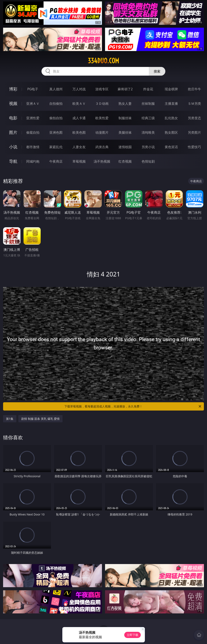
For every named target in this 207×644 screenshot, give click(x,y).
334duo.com (103, 61)
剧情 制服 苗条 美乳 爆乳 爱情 (40, 419)
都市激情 (33, 147)
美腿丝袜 (125, 132)
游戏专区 (102, 89)
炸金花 (148, 89)
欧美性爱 (102, 118)
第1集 (10, 419)
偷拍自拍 (56, 118)
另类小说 (148, 147)
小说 (13, 147)
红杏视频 (125, 161)
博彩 (13, 89)
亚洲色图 (56, 132)
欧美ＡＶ (79, 104)
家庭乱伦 (56, 147)
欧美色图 (79, 132)
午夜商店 (56, 161)
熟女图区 (171, 132)
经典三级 (148, 118)
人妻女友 (79, 147)
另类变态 (194, 118)
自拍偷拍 (56, 104)
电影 (13, 118)
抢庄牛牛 (194, 89)
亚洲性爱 (33, 118)
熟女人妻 (125, 104)
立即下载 (132, 635)
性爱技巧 (194, 147)
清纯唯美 (148, 132)
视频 (13, 103)
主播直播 (171, 104)
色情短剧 (148, 161)
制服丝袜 (125, 118)
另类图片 (194, 132)
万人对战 (79, 89)
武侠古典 (102, 147)
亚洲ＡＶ (33, 104)
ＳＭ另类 (194, 104)
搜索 (157, 71)
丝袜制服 (148, 104)
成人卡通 (79, 118)
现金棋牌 (171, 89)
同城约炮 (33, 161)
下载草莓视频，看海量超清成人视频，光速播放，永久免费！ (133, 406)
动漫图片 (102, 132)
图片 (13, 132)
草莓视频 (79, 161)
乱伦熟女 (171, 118)
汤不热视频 (102, 161)
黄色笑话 (171, 147)
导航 (13, 161)
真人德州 (56, 89)
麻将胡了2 (125, 89)
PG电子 (33, 89)
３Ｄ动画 (102, 104)
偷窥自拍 (33, 132)
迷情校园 (125, 147)
